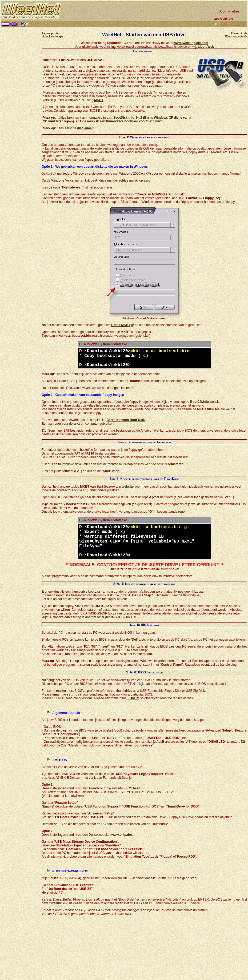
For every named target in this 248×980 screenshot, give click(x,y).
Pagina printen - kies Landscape (52, 35)
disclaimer (85, 128)
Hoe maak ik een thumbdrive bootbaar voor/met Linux (121, 121)
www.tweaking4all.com (191, 43)
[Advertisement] (137, 11)
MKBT (99, 100)
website (128, 487)
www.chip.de (121, 835)
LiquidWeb (206, 47)
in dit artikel (55, 74)
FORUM (133, 698)
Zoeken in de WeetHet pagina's (236, 35)
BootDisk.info (124, 118)
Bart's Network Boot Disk (126, 420)
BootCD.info (199, 402)
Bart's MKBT (121, 325)
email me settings (66, 694)
